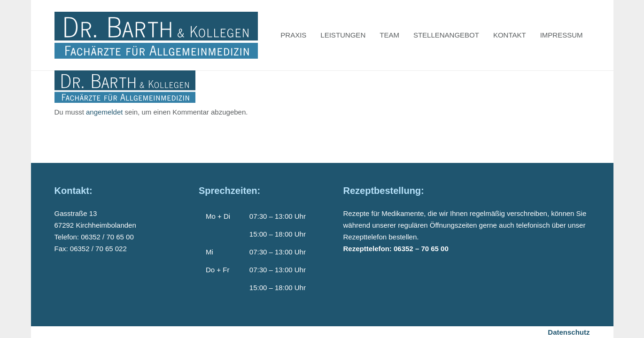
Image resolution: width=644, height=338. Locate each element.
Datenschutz (569, 332)
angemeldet (104, 112)
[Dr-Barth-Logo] (156, 35)
